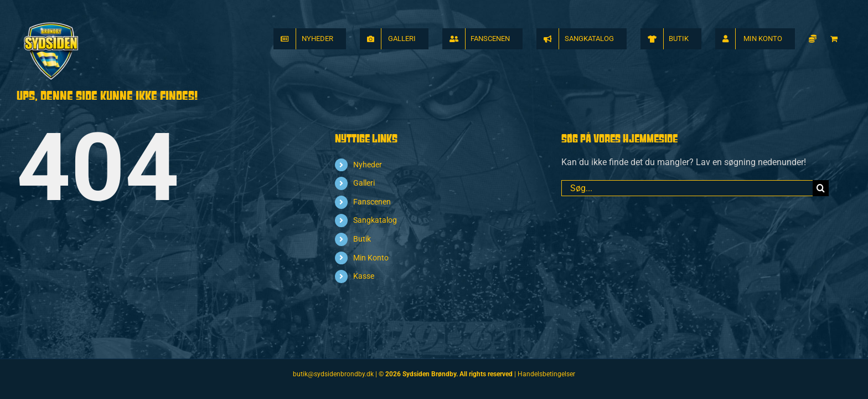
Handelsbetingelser (546, 374)
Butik (362, 239)
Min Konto (371, 258)
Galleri (364, 183)
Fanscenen (372, 202)
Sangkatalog (375, 220)
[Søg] (821, 188)
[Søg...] (687, 188)
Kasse (364, 276)
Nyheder (368, 165)
